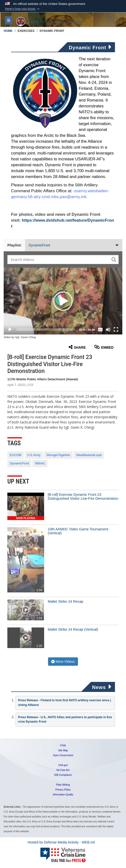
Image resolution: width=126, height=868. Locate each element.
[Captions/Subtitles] (100, 330)
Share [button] (77, 347)
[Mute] (108, 330)
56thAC (40, 463)
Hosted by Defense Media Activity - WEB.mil (61, 842)
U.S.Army (34, 455)
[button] (23, 9)
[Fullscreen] (116, 330)
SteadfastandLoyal (89, 455)
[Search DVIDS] (60, 259)
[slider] (46, 330)
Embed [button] (104, 347)
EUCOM (16, 455)
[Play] (10, 330)
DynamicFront (74, 245)
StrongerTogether (58, 455)
